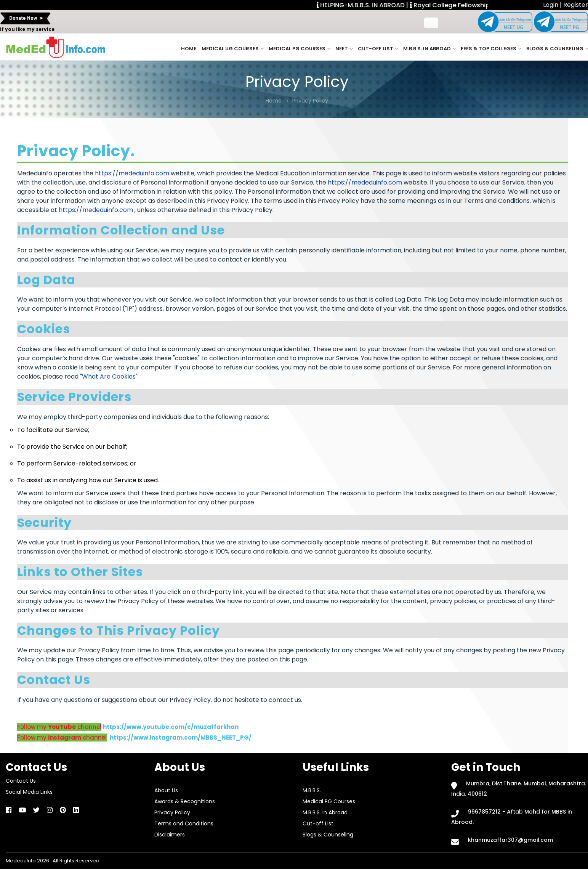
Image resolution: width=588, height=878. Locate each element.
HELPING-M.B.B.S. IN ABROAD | (366, 5)
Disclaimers (170, 835)
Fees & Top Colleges (491, 49)
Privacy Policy (310, 101)
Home (189, 49)
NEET (344, 49)
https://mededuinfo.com (132, 173)
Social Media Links (29, 792)
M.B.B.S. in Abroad (429, 49)
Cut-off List (378, 49)
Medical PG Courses (299, 49)
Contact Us (21, 781)
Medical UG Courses (232, 49)
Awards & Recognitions (185, 801)
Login (551, 5)
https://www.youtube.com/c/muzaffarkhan (171, 727)
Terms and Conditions (184, 823)
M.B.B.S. (312, 790)
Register (576, 5)
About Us (166, 790)
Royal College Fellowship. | (457, 5)
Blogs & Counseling (557, 49)
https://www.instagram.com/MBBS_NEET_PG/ (181, 738)
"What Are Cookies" (109, 376)
